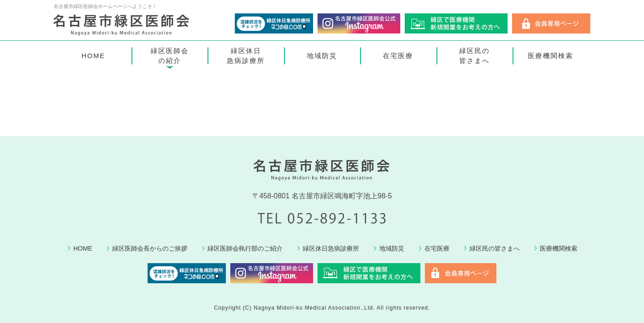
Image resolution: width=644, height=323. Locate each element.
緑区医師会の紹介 (170, 56)
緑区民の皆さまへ (475, 56)
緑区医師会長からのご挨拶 (150, 248)
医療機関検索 (551, 56)
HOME (93, 56)
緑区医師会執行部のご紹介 (245, 248)
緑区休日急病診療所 (246, 56)
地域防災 (322, 56)
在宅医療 (398, 56)
